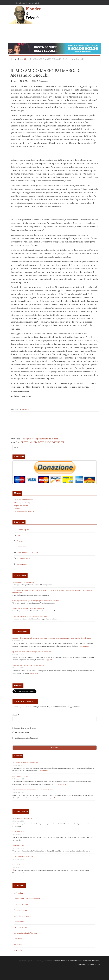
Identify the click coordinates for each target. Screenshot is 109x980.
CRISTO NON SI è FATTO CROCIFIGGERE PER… (43, 442)
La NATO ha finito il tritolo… (23, 832)
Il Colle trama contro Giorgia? (23, 856)
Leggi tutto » (84, 646)
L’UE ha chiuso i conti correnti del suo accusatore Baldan (33, 790)
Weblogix (72, 961)
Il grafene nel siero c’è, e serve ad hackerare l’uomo (30, 616)
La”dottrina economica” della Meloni (25, 763)
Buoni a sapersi (23, 530)
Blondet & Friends (33, 13)
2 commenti (44, 81)
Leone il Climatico (19, 865)
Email (16, 715)
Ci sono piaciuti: (22, 631)
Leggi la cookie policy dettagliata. (87, 964)
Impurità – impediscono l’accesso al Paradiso (28, 665)
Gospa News (19, 922)
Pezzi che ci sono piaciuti (27, 553)
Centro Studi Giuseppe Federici (27, 899)
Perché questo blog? (22, 503)
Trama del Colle (18, 845)
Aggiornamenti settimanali (25, 738)
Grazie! (17, 509)
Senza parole (22, 564)
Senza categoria (24, 558)
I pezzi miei (22, 547)
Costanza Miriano (21, 904)
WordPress (60, 961)
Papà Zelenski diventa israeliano (24, 582)
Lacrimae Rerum (21, 927)
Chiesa (20, 535)
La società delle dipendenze (22, 818)
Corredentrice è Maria (20, 776)
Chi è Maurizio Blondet (23, 500)
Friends (26, 409)
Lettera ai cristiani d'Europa (25, 933)
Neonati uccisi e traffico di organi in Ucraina (28, 608)
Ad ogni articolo (21, 732)
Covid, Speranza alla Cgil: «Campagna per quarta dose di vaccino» (36, 601)
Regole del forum (21, 506)
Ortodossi (18, 939)
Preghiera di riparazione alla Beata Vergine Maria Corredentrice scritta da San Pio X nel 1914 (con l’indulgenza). (52, 638)
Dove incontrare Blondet (24, 512)
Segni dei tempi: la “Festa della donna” (42, 439)
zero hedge (18, 950)
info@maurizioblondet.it (28, 3)
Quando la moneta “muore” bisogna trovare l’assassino (32, 652)
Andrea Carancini (21, 893)
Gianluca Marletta (21, 910)
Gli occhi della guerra (23, 916)
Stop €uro (18, 944)
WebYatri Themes (91, 961)
